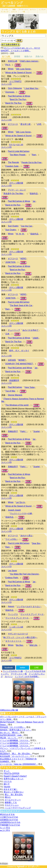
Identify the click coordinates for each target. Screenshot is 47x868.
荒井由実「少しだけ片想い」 (13, 727)
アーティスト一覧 (19, 674)
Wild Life (33, 645)
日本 (7, 334)
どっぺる (5, 11)
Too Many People (18, 155)
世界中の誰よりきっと (14, 779)
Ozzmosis (10, 92)
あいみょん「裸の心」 (10, 733)
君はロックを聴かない (14, 792)
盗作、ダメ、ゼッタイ (19, 351)
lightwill (21, 867)
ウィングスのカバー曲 (13, 671)
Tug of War (10, 391)
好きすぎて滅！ (11, 789)
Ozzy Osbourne (15, 88)
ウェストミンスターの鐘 (21, 513)
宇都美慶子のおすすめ (10, 825)
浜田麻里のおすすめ (9, 820)
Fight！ (24, 431)
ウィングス (13, 614)
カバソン (33, 10)
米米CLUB (13, 61)
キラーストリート (13, 641)
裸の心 (8, 797)
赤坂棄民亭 (14, 380)
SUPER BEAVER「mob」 (12, 735)
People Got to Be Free (32, 162)
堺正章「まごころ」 (9, 738)
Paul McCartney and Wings (20, 368)
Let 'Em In (20, 502)
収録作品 (34, 194)
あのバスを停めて (30, 330)
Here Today (30, 387)
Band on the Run (13, 205)
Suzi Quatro (13, 226)
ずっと (7, 771)
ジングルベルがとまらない (29, 607)
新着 (14, 11)
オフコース (13, 124)
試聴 (18, 65)
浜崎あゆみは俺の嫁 (9, 710)
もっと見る (5, 828)
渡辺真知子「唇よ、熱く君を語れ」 (16, 754)
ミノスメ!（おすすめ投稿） (27, 676)
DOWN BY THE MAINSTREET (19, 364)
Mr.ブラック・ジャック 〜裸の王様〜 (20, 637)
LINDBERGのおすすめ (10, 822)
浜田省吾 (12, 360)
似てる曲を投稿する (11, 45)
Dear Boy (36, 543)
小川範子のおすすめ (9, 817)
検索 (19, 41)
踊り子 (7, 784)
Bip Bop (19, 645)
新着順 (17, 56)
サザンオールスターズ (18, 634)
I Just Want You (31, 88)
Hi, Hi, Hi (20, 234)
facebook (9, 668)
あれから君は (26, 536)
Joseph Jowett (14, 510)
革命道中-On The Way (13, 194)
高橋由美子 (13, 431)
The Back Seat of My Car (21, 305)
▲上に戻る (5, 830)
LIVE (39, 124)
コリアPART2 (15, 81)
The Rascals (13, 162)
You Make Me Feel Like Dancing (24, 574)
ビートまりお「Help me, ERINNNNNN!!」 (19, 764)
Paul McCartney (15, 387)
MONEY (22, 360)
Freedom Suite (12, 166)
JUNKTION (10, 262)
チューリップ (14, 330)
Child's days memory (29, 61)
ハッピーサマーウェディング (18, 808)
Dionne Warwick (15, 395)
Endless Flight (12, 578)
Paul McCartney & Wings (19, 96)
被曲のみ (28, 56)
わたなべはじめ (16, 145)
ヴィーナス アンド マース (32, 614)
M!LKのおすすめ (7, 814)
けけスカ (8, 781)
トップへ (5, 674)
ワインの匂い (11, 539)
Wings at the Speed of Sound (18, 73)
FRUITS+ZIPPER (11, 773)
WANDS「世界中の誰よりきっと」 (16, 730)
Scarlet (36, 431)
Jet (34, 201)
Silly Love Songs (23, 69)
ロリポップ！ (34, 867)
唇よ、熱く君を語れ (14, 795)
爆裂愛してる (11, 802)
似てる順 (6, 56)
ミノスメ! (42, 10)
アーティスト (23, 11)
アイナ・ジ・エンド (17, 190)
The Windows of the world (17, 405)
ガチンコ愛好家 (16, 183)
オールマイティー (13, 800)
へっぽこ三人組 (16, 627)
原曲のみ (39, 56)
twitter (23, 668)
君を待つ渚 (25, 124)
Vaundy (7, 787)
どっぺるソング (12, 3)
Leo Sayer (12, 571)
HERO (23, 259)
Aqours (11, 606)
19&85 (36, 338)
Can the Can (27, 226)
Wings (11, 69)
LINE (36, 668)
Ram (34, 155)
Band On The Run (18, 99)
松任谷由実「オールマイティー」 (15, 756)
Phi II (8, 65)
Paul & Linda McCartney (19, 151)
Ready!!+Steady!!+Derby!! (15, 776)
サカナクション (12, 805)
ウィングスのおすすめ (35, 671)
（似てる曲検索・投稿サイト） (15, 6)
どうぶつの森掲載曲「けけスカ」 (15, 740)
